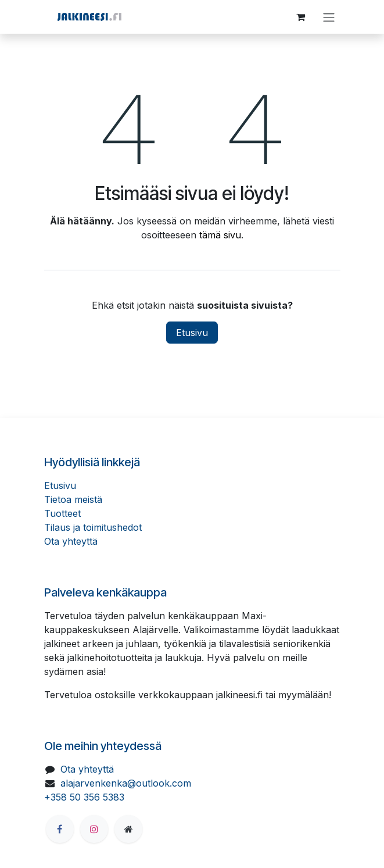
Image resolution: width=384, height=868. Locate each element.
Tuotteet (62, 513)
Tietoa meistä (73, 499)
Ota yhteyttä (71, 541)
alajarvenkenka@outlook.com (126, 783)
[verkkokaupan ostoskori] (301, 17)
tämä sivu (220, 235)
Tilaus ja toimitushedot (93, 527)
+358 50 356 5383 (84, 797)
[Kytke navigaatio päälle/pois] (329, 17)
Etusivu (192, 333)
